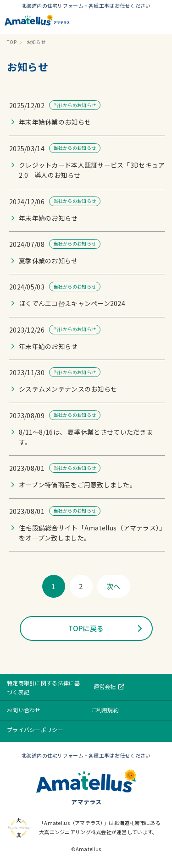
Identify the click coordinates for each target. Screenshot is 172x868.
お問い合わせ (24, 710)
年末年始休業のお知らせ (55, 122)
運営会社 (109, 687)
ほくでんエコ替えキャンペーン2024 (72, 303)
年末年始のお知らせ (48, 218)
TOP (12, 42)
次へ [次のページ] (114, 586)
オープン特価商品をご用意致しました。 (78, 485)
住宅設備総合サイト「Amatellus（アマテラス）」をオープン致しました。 (91, 533)
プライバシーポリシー (35, 729)
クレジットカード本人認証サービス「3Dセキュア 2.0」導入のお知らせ (92, 170)
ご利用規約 (105, 710)
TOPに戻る (86, 628)
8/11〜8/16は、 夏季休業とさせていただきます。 (86, 437)
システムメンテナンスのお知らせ (68, 389)
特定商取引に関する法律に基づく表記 (44, 687)
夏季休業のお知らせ (48, 261)
